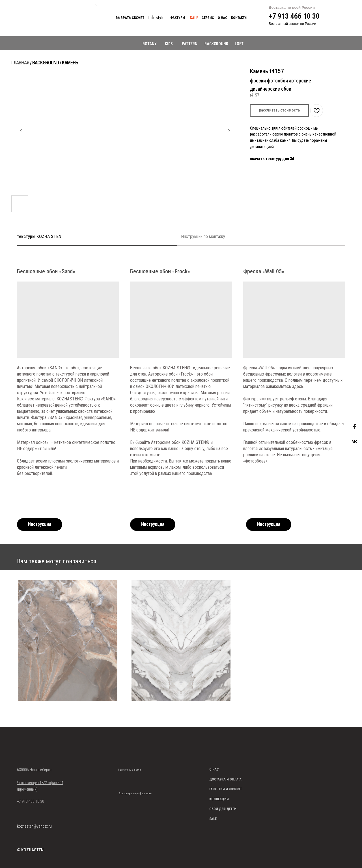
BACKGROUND (216, 44)
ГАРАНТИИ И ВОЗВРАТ (226, 789)
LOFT (239, 44)
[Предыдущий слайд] (21, 131)
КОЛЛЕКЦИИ (219, 799)
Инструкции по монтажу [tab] (203, 236)
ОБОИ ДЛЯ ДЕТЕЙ (223, 809)
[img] (122, 778)
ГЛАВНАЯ (20, 63)
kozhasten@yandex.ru (34, 826)
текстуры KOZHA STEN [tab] (39, 236)
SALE (213, 819)
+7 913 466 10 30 (294, 16)
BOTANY (150, 44)
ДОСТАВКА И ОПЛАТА (225, 779)
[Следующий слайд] (229, 131)
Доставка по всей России (292, 7)
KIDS (169, 44)
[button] (279, 111)
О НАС (214, 769)
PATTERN (190, 44)
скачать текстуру (266, 159)
